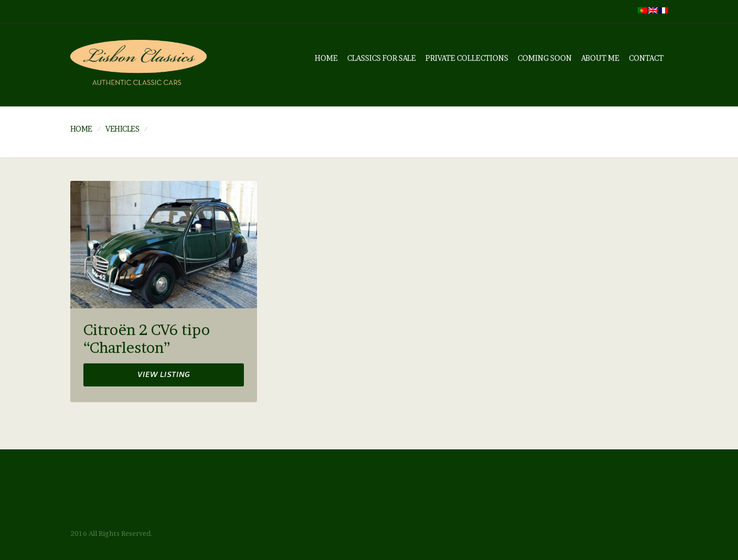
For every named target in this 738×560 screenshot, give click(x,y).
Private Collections (467, 58)
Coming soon (545, 58)
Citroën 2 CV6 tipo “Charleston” (147, 339)
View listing (164, 376)
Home (326, 58)
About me (600, 58)
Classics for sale (382, 58)
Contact (646, 58)
